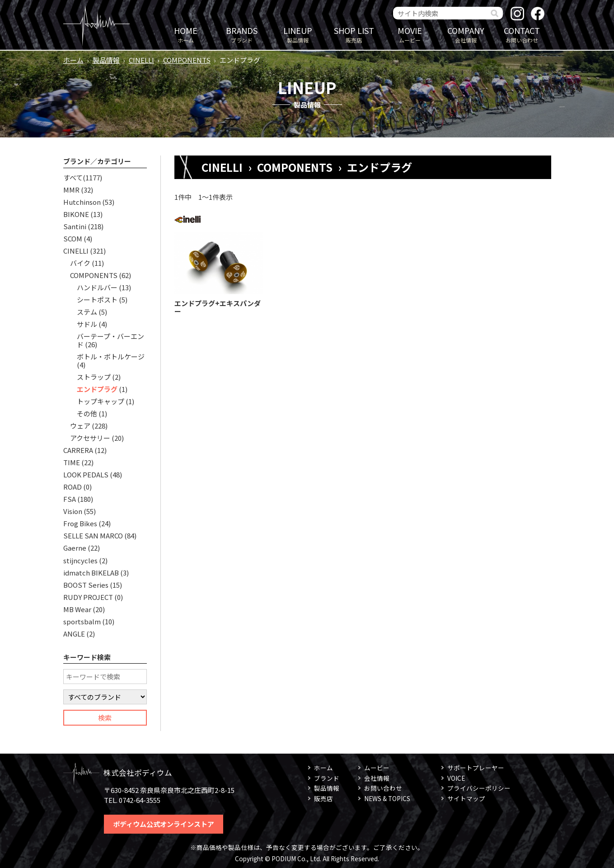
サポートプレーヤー (476, 768)
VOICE (456, 778)
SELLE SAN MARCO (93, 535)
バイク (80, 263)
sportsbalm (82, 621)
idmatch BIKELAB (91, 573)
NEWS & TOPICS (387, 798)
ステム (87, 312)
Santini (75, 226)
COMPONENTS (187, 60)
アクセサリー (90, 438)
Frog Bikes (80, 523)
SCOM (73, 238)
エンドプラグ (97, 389)
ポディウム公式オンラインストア (164, 824)
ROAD (73, 487)
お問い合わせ (522, 34)
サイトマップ (466, 798)
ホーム (186, 34)
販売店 (354, 34)
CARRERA (78, 450)
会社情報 (466, 34)
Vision (73, 511)
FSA (70, 499)
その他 (87, 413)
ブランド (242, 34)
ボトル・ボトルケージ (111, 356)
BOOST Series (86, 585)
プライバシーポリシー (479, 788)
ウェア (80, 426)
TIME (72, 462)
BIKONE (76, 214)
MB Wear (77, 609)
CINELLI (141, 60)
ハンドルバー (97, 287)
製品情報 (298, 34)
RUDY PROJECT (88, 597)
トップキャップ (101, 401)
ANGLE (74, 634)
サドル (87, 324)
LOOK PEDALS (86, 474)
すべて (73, 177)
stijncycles (80, 560)
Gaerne (75, 548)
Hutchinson (82, 202)
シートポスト (97, 300)
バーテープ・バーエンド (110, 340)
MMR (71, 190)
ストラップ (94, 377)
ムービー (410, 34)
